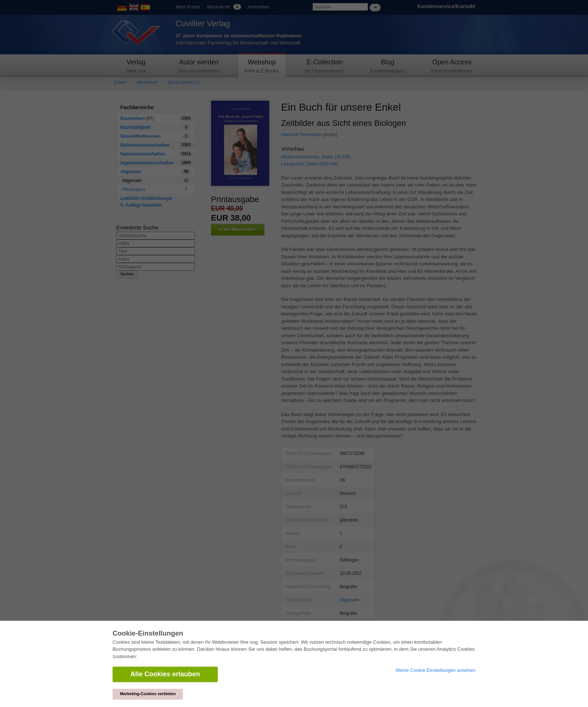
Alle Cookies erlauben (165, 674)
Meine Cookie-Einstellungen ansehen (436, 670)
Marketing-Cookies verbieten (148, 694)
